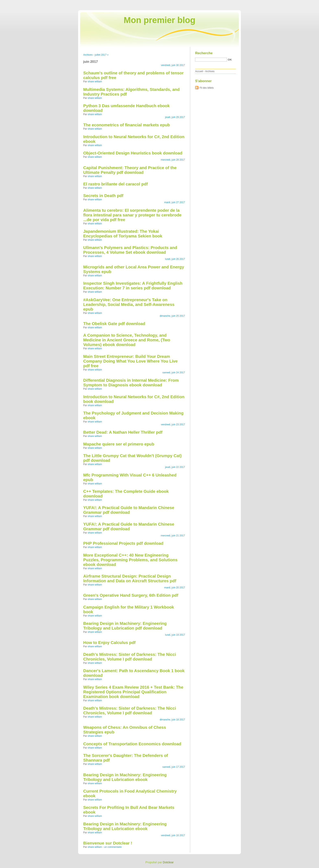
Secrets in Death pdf (103, 196)
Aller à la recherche (307, 3)
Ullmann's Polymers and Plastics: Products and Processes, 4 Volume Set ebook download (130, 250)
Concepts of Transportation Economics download (132, 744)
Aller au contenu (269, 3)
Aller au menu (287, 3)
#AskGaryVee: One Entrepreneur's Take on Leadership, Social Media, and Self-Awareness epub (129, 304)
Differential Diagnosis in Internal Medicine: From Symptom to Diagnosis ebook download (131, 383)
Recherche (204, 53)
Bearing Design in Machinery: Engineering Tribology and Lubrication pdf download (125, 626)
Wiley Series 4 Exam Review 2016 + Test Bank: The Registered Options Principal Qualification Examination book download (133, 692)
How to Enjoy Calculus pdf (109, 643)
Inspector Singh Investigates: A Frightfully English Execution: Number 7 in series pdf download (133, 286)
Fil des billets (207, 88)
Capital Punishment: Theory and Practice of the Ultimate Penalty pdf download (130, 170)
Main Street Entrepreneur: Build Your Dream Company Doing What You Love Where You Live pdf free (130, 361)
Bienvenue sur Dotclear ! (108, 843)
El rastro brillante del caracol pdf (115, 184)
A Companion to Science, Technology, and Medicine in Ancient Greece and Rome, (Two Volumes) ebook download (127, 340)
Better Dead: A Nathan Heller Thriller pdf (123, 432)
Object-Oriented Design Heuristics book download (133, 153)
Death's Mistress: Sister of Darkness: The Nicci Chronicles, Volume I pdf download (130, 657)
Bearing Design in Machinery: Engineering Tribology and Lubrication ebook (125, 777)
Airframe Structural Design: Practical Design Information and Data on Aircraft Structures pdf (130, 578)
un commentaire (113, 847)
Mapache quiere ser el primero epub (119, 444)
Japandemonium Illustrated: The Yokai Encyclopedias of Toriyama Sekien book (123, 234)
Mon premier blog (159, 20)
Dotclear (168, 862)
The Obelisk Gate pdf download (114, 324)
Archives (88, 55)
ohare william (95, 82)
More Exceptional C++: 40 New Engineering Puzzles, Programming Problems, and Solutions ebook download (130, 560)
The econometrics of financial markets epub (127, 125)
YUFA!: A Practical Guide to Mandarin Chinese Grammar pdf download (129, 510)
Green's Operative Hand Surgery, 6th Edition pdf (131, 595)
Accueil (199, 71)
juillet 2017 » (102, 55)
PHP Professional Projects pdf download (123, 543)
